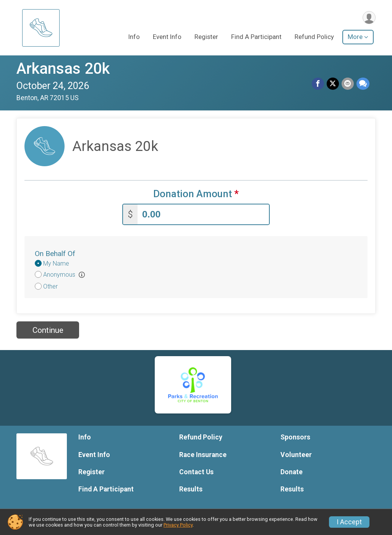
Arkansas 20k (63, 69)
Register (206, 38)
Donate (292, 471)
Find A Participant (256, 38)
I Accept (349, 522)
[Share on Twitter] (334, 84)
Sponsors (295, 436)
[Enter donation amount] (203, 214)
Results (191, 488)
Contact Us (196, 471)
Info (134, 38)
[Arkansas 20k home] (41, 28)
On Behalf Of (55, 253)
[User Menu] (369, 18)
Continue (48, 329)
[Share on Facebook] (319, 84)
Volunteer (296, 454)
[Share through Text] (363, 84)
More (355, 38)
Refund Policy (314, 38)
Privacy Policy (178, 525)
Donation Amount (196, 194)
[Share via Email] (348, 84)
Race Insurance (203, 454)
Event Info (167, 38)
